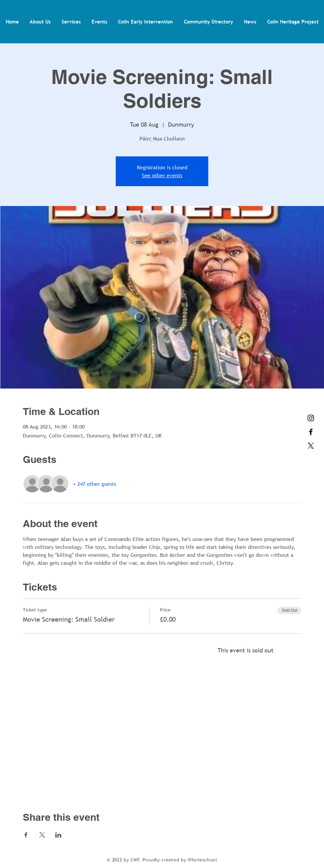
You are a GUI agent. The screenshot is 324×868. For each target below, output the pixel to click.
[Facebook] (311, 432)
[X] (311, 446)
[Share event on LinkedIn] (58, 835)
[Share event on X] (42, 835)
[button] (40, 21)
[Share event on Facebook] (26, 835)
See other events (162, 175)
